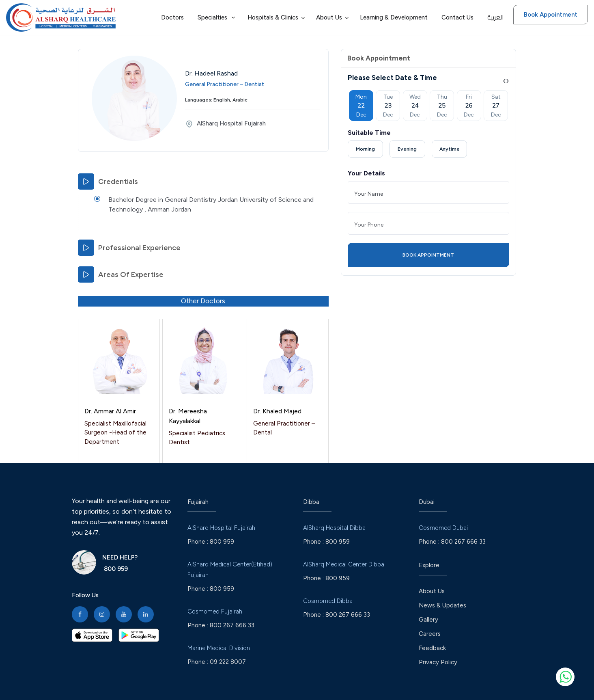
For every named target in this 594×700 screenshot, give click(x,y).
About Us (432, 591)
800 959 (115, 569)
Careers (430, 634)
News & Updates (442, 605)
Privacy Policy (438, 662)
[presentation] (504, 81)
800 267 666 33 (232, 625)
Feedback (432, 648)
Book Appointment (551, 15)
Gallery (428, 620)
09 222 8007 (228, 662)
